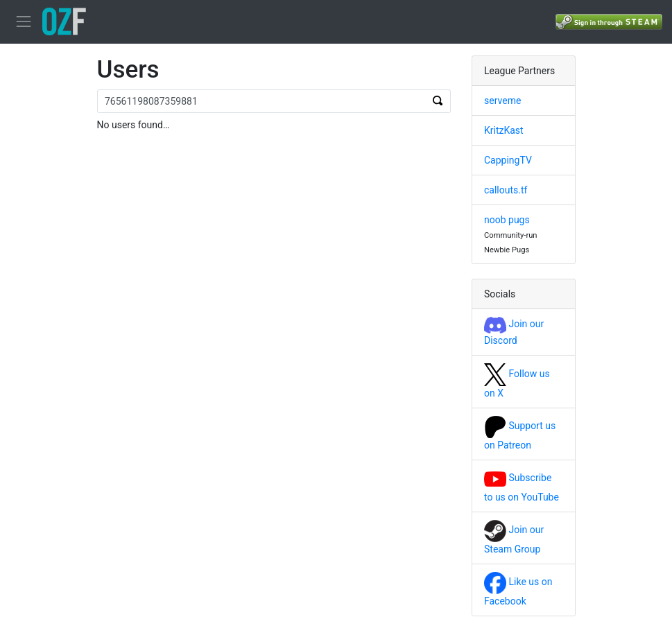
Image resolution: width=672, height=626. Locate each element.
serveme (502, 101)
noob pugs (507, 220)
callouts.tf (506, 190)
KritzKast (504, 130)
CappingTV (508, 160)
